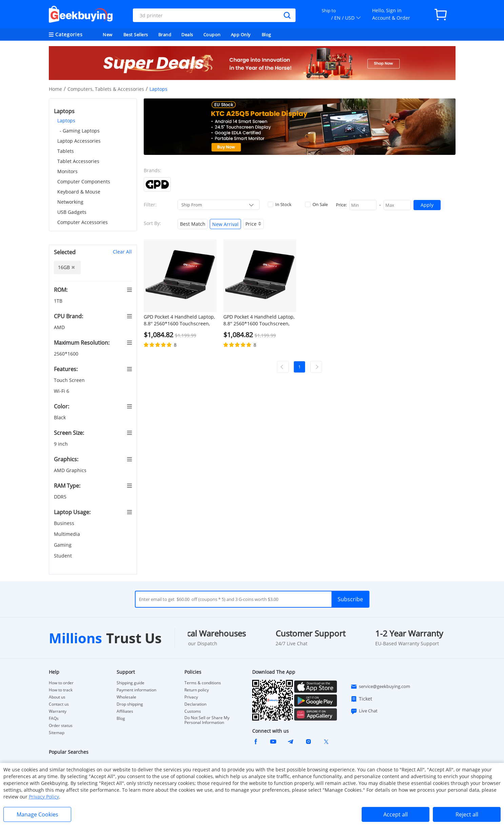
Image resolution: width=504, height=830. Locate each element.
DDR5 (61, 497)
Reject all (467, 814)
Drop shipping (130, 704)
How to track (61, 690)
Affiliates (125, 711)
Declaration (195, 704)
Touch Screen (70, 380)
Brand (165, 35)
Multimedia (68, 534)
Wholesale (126, 697)
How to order (61, 683)
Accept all (396, 814)
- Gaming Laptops (80, 131)
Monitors (67, 171)
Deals (187, 35)
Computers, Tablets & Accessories (106, 89)
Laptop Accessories (79, 141)
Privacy (191, 697)
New (108, 35)
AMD (60, 327)
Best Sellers (136, 35)
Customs (193, 711)
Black (61, 417)
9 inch (62, 444)
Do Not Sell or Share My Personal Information (207, 720)
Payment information (136, 690)
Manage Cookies (37, 814)
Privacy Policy (44, 797)
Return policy (197, 690)
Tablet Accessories (78, 161)
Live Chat (364, 711)
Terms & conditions (203, 683)
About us (57, 697)
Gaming (63, 545)
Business (65, 523)
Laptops (66, 120)
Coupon (212, 35)
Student (64, 556)
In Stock (280, 204)
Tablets (66, 151)
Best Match (193, 224)
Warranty (58, 711)
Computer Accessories (83, 222)
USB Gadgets (72, 212)
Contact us (59, 704)
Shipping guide (130, 683)
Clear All (122, 252)
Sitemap (57, 733)
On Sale (316, 204)
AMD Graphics (71, 470)
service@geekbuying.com (380, 687)
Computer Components (84, 181)
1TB (59, 301)
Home (55, 89)
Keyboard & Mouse (79, 192)
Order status (61, 726)
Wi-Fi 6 (62, 391)
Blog (266, 35)
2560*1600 (67, 354)
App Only (241, 35)
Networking (70, 202)
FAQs (54, 718)
